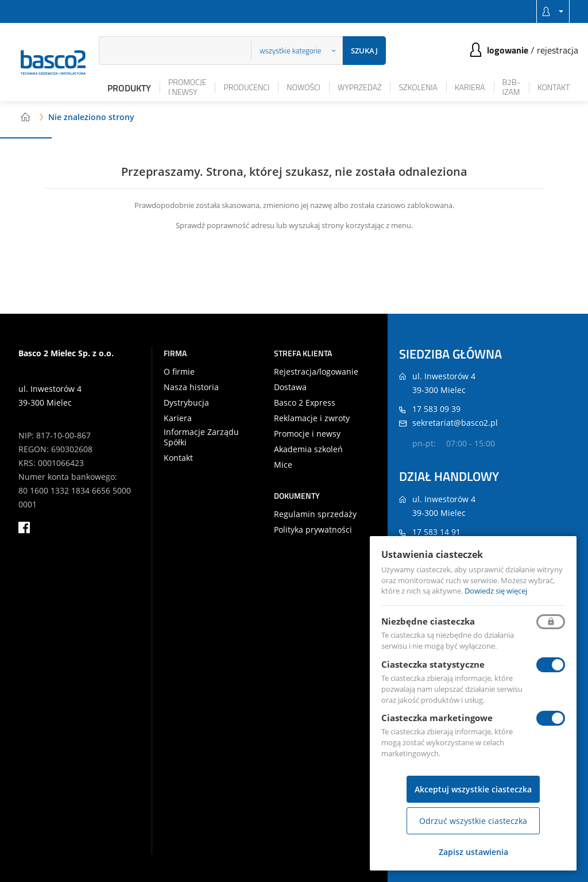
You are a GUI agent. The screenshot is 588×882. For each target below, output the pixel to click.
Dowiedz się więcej (496, 591)
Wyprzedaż (360, 87)
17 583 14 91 (436, 532)
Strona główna (25, 117)
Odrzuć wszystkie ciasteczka (473, 821)
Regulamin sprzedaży (315, 514)
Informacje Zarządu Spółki (201, 437)
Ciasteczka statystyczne (433, 664)
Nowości (303, 87)
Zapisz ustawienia (473, 852)
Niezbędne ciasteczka (428, 621)
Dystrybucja (186, 403)
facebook (24, 527)
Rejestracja (558, 50)
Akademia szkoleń (308, 449)
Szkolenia (418, 87)
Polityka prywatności (313, 530)
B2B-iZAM (511, 87)
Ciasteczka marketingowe (437, 718)
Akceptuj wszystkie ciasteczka (473, 789)
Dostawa (290, 387)
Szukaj (364, 51)
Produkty (129, 88)
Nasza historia (191, 387)
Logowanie (508, 50)
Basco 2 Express (305, 403)
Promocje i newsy (187, 87)
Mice (283, 465)
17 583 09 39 (436, 409)
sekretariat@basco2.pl (455, 423)
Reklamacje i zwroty (312, 418)
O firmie (179, 372)
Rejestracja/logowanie (316, 372)
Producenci (246, 87)
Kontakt (554, 87)
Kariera (470, 87)
